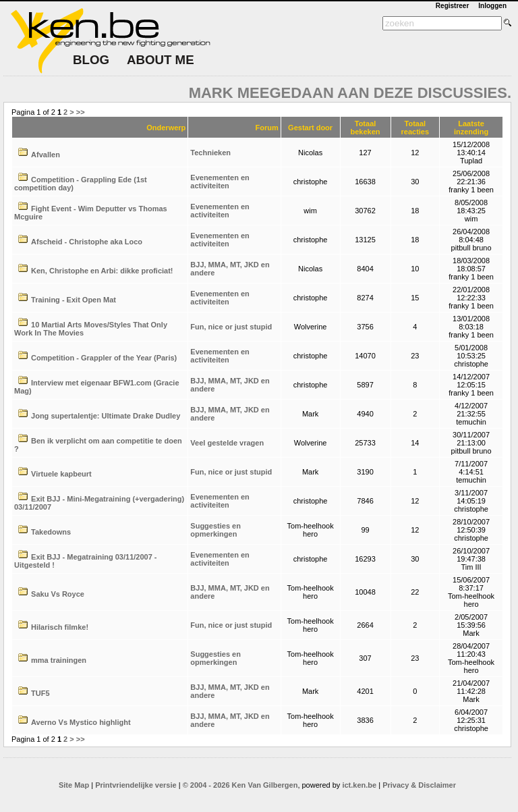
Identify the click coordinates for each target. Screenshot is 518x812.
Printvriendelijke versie (136, 785)
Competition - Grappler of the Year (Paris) (104, 358)
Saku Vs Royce (58, 594)
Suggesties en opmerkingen (215, 530)
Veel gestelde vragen (227, 443)
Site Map (74, 785)
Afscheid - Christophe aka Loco (87, 242)
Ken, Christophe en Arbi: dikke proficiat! (102, 271)
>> (81, 112)
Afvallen (46, 155)
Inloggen (492, 6)
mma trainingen (59, 660)
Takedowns (51, 532)
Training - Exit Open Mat (74, 300)
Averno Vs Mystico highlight (81, 722)
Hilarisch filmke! (60, 627)
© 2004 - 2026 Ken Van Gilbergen (240, 785)
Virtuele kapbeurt (61, 474)
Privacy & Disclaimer (419, 785)
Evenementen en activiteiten (220, 182)
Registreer (452, 6)
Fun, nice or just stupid (231, 327)
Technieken (210, 153)
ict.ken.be (359, 785)
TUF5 (40, 693)
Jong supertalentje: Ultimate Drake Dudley (106, 416)
